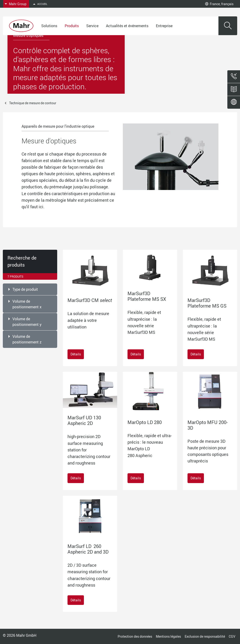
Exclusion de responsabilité (205, 636)
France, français (219, 4)
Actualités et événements (127, 26)
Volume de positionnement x (27, 304)
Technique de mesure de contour (33, 103)
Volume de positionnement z (27, 339)
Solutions (49, 26)
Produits (72, 26)
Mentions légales (168, 636)
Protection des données (135, 636)
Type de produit (25, 289)
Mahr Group (18, 4)
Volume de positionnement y (27, 322)
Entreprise (164, 26)
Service (92, 26)
